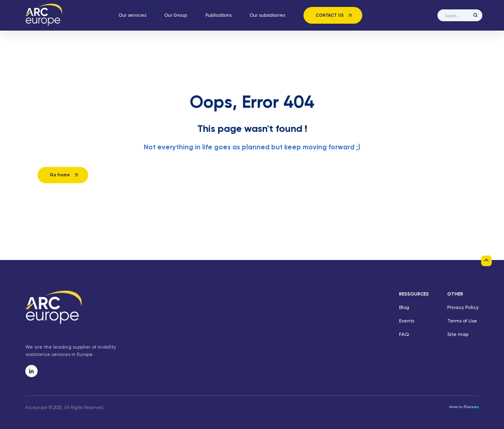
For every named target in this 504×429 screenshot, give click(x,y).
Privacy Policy (463, 308)
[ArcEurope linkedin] (31, 371)
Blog (404, 308)
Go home (60, 175)
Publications (219, 16)
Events (407, 321)
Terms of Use (462, 321)
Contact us (330, 16)
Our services (133, 16)
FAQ (404, 335)
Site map (458, 335)
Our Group (176, 16)
